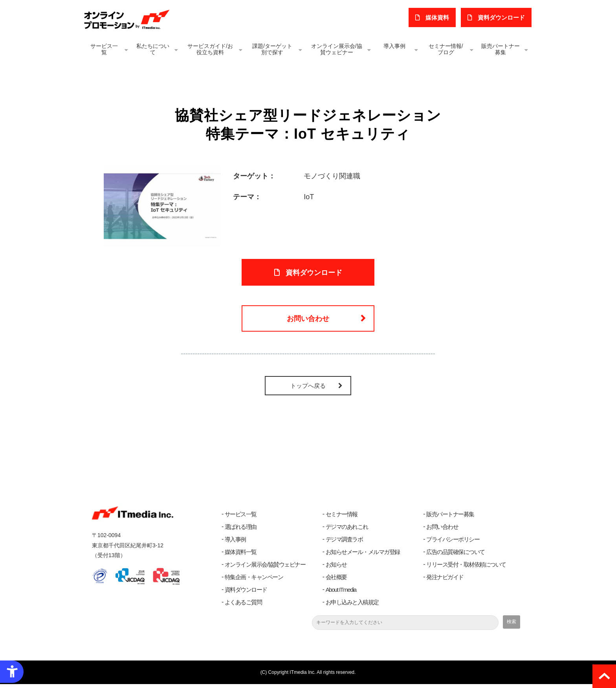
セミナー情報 (342, 518)
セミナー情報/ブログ (446, 49)
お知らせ (336, 568)
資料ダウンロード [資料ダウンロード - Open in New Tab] (314, 273)
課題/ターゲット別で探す (272, 49)
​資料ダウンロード (502, 17)
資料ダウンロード (246, 594)
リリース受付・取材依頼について (466, 568)
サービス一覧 (104, 49)
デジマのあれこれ (347, 531)
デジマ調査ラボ (344, 543)
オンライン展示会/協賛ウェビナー (337, 49)
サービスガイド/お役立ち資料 (210, 49)
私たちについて (153, 49)
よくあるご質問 (243, 606)
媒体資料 (439, 17)
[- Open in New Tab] (162, 206)
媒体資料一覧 (241, 556)
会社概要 (336, 581)
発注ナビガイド (445, 581)
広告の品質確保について (456, 556)
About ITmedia (341, 594)
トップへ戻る (308, 390)
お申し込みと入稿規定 (352, 606)
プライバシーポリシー (453, 543)
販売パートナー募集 (500, 49)
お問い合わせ (308, 321)
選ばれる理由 (241, 531)
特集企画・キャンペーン (254, 581)
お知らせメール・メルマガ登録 (363, 556)
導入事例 (394, 46)
